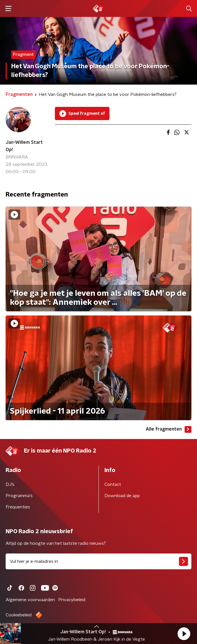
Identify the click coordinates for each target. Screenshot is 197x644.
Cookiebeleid (19, 615)
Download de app (122, 496)
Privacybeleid (72, 600)
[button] (184, 634)
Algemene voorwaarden (30, 600)
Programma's (19, 496)
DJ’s (10, 484)
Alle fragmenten (169, 429)
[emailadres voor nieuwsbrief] (98, 561)
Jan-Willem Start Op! (24, 146)
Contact (113, 484)
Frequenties (18, 507)
